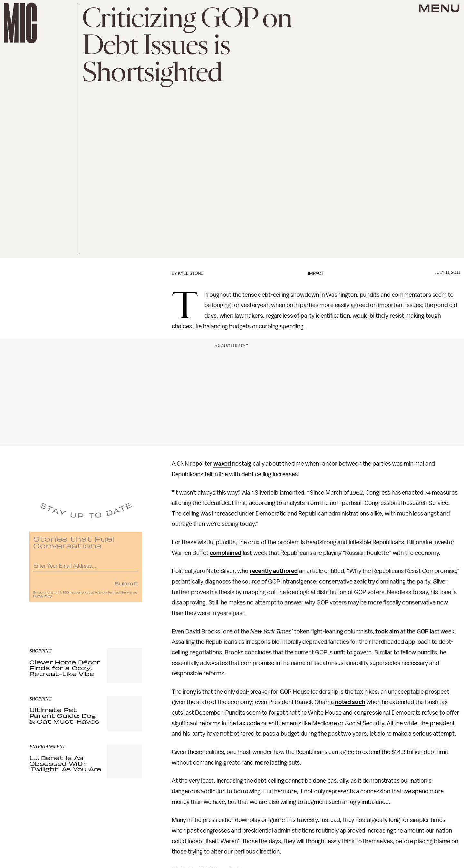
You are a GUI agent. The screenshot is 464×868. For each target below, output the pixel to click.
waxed (222, 464)
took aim (387, 632)
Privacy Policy (43, 599)
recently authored (274, 571)
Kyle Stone (191, 273)
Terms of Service (120, 595)
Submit (126, 586)
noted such (350, 702)
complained (226, 553)
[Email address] (86, 568)
